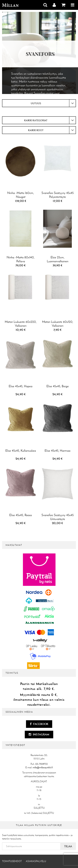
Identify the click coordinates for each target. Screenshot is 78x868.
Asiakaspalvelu (36, 861)
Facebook (39, 724)
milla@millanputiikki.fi (43, 767)
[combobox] (39, 103)
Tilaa (68, 846)
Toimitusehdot (12, 861)
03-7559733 (41, 764)
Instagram (39, 734)
